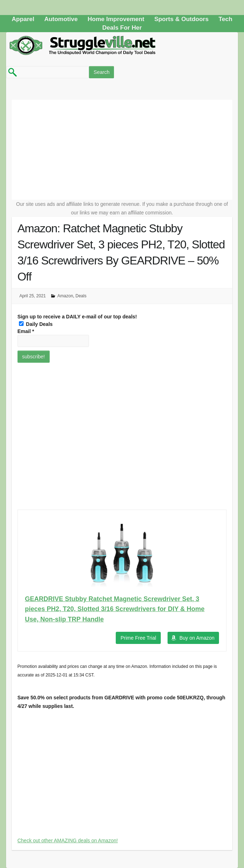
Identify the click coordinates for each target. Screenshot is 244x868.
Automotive (61, 19)
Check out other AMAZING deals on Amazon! (68, 840)
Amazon (65, 296)
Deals (81, 296)
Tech (225, 19)
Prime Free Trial (138, 638)
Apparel (23, 19)
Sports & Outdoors (181, 19)
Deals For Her (122, 28)
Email (26, 331)
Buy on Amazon (197, 638)
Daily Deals (36, 324)
